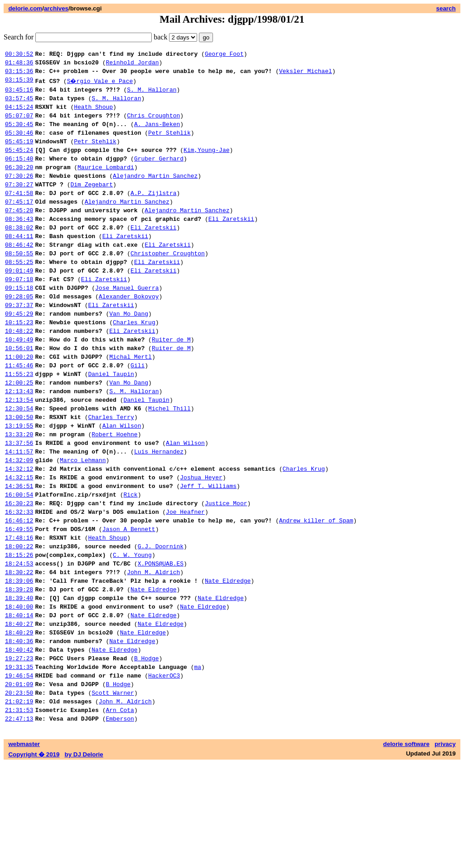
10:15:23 (19, 364)
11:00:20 (19, 404)
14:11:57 (19, 514)
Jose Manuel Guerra (127, 324)
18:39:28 (19, 673)
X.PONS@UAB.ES (161, 644)
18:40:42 (19, 743)
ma (198, 763)
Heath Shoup (93, 115)
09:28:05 (19, 334)
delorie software (406, 849)
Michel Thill (169, 464)
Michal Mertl (130, 404)
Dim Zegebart (92, 205)
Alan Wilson (122, 484)
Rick (130, 564)
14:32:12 (19, 534)
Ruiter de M (171, 384)
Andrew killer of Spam (316, 594)
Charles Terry (111, 474)
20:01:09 (19, 783)
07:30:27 (19, 205)
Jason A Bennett (129, 604)
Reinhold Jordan (132, 65)
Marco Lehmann (83, 524)
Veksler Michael (306, 75)
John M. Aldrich (153, 653)
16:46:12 (19, 594)
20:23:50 (19, 793)
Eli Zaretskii (231, 244)
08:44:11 (19, 264)
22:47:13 (19, 823)
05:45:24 (19, 165)
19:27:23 (19, 753)
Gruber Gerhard (159, 175)
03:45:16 (19, 95)
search (446, 8)
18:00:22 (19, 624)
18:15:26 (19, 634)
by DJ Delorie (84, 859)
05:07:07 (19, 125)
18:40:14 (19, 703)
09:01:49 (19, 304)
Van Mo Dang (129, 354)
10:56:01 (19, 394)
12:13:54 (19, 454)
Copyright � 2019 (34, 859)
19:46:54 (19, 773)
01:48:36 (19, 65)
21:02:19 (19, 803)
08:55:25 (19, 294)
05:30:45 (19, 135)
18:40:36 (19, 733)
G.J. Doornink (161, 624)
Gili (138, 414)
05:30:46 (19, 145)
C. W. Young (132, 634)
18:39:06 (19, 663)
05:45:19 (19, 155)
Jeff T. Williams (208, 554)
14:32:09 (19, 524)
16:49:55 (19, 604)
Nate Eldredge (228, 663)
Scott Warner (113, 793)
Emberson (120, 823)
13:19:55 (19, 484)
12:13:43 (19, 444)
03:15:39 (19, 85)
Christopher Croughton (168, 284)
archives (56, 8)
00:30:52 (19, 55)
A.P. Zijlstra (153, 215)
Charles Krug (134, 364)
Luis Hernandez (159, 514)
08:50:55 (19, 284)
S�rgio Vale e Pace (101, 85)
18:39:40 (19, 683)
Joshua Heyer (201, 544)
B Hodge (147, 753)
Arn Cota (120, 813)
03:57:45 (19, 105)
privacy (445, 849)
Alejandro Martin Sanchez (155, 195)
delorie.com (25, 8)
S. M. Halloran (152, 95)
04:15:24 (19, 115)
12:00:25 (19, 434)
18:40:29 (19, 723)
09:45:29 (19, 354)
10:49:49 (19, 384)
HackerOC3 (164, 773)
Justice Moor (226, 574)
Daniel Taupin (111, 424)
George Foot (224, 55)
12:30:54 (19, 464)
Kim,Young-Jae (206, 165)
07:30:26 (19, 195)
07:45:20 (19, 234)
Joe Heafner (185, 584)
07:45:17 (19, 224)
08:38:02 (19, 254)
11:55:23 (19, 424)
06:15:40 (19, 175)
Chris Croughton (153, 125)
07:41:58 (19, 215)
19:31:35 (19, 763)
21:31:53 (19, 813)
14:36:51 (19, 554)
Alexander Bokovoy (129, 334)
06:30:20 (19, 185)
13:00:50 (19, 474)
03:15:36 (19, 75)
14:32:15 (19, 544)
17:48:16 (19, 614)
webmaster (24, 849)
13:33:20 (19, 494)
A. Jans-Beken (157, 135)
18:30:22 (19, 653)
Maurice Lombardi (106, 185)
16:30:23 (19, 574)
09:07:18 (19, 314)
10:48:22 (19, 374)
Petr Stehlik (169, 145)
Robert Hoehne (114, 494)
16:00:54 (19, 564)
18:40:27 (19, 713)
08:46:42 (19, 274)
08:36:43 (19, 244)
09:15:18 (19, 324)
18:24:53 (19, 644)
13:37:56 (19, 504)
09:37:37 (19, 344)
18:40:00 (19, 693)
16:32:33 (19, 584)
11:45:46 (19, 414)
